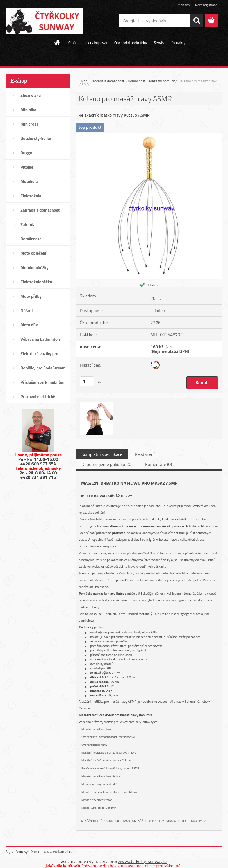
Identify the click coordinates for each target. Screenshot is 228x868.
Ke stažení (145, 454)
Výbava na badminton (40, 339)
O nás (73, 43)
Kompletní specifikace (102, 454)
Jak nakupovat (96, 43)
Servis (159, 43)
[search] (197, 21)
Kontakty (178, 43)
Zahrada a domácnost (40, 210)
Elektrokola (31, 196)
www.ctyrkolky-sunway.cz (139, 722)
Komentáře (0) (159, 464)
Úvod (83, 81)
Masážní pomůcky (163, 81)
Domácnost (31, 239)
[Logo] (45, 21)
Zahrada (28, 225)
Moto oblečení (33, 253)
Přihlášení (183, 5)
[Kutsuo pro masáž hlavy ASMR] (149, 136)
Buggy (26, 153)
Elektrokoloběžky (36, 282)
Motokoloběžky (35, 268)
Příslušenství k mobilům (42, 382)
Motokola (29, 182)
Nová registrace (206, 5)
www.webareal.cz (58, 851)
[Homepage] (58, 42)
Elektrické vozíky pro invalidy (39, 355)
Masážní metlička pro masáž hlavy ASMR (108, 701)
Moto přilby (31, 296)
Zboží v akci (31, 95)
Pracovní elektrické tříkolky (38, 398)
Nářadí (27, 311)
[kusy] (87, 381)
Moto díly (29, 325)
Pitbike (27, 167)
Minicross (29, 124)
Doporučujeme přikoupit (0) (107, 464)
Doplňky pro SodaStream (43, 368)
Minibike (28, 110)
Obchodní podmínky (131, 43)
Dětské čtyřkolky (36, 138)
